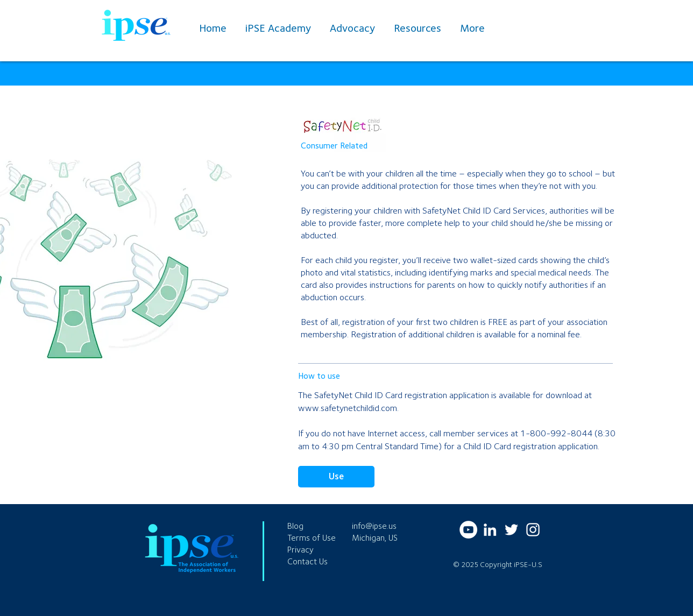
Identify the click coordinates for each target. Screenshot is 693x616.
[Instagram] (533, 530)
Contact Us (307, 561)
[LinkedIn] (490, 530)
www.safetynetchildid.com (348, 408)
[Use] (336, 477)
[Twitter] (511, 530)
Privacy (300, 550)
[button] (419, 28)
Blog (295, 526)
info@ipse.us (374, 526)
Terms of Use (312, 538)
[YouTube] (468, 530)
